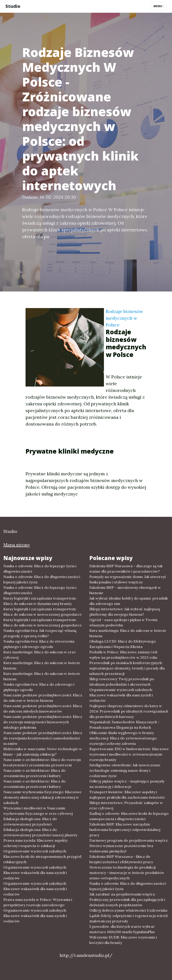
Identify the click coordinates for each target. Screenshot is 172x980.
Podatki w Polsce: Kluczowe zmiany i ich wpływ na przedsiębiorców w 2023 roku (123, 655)
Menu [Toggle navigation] (158, 6)
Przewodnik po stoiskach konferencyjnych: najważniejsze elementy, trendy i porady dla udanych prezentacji (127, 668)
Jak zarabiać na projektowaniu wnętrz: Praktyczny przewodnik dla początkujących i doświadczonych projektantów (127, 900)
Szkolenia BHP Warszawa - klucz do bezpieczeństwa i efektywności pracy (121, 859)
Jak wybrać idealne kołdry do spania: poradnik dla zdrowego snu (129, 601)
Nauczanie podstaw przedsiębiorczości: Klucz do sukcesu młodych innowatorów (43, 708)
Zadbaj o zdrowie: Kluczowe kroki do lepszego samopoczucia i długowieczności (129, 816)
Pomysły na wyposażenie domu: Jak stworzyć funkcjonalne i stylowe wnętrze (128, 579)
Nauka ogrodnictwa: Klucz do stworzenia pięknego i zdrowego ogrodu (39, 644)
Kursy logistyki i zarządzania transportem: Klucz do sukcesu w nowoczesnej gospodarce (43, 612)
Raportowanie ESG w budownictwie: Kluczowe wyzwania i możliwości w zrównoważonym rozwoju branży (129, 754)
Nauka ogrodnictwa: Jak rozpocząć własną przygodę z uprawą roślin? (40, 633)
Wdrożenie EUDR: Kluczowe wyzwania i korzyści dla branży (123, 940)
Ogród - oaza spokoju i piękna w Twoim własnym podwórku (123, 622)
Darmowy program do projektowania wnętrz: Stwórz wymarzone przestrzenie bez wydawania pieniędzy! (129, 846)
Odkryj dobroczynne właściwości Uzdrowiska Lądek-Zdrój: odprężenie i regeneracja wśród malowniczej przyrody (128, 916)
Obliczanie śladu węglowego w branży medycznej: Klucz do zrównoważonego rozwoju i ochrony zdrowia (123, 738)
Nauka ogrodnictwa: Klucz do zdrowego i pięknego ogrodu (39, 687)
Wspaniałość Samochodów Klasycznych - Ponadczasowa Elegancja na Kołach (125, 725)
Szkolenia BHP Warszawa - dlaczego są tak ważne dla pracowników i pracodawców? (126, 569)
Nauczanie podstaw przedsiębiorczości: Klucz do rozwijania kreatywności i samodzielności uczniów (43, 738)
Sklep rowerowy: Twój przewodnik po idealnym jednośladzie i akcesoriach (122, 682)
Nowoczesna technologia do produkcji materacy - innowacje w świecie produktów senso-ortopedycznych (127, 873)
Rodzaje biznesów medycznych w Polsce (124, 318)
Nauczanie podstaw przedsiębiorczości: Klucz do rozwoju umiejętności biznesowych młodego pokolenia (43, 722)
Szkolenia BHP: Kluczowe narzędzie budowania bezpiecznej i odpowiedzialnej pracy (125, 830)
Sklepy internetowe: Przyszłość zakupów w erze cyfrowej (126, 805)
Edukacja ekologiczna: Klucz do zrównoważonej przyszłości (30, 821)
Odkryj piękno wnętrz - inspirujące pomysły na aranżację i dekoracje (127, 784)
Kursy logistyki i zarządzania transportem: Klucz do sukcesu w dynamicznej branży (40, 601)
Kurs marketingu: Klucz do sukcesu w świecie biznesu (42, 665)
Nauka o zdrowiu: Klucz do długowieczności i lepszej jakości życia (42, 579)
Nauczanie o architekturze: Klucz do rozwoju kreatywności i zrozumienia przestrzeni (42, 762)
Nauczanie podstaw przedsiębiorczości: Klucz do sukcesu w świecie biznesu (43, 698)
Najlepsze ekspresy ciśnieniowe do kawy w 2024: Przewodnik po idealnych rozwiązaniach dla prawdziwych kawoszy (129, 711)
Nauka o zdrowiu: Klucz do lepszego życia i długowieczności (40, 569)
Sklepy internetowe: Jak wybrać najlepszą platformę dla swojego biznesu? (125, 612)
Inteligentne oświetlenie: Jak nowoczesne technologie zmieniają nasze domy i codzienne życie (125, 770)
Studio (13, 6)
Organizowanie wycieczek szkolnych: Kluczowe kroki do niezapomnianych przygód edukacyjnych (42, 856)
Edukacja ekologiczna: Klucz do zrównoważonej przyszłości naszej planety (40, 832)
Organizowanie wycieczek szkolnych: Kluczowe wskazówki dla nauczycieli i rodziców (35, 873)
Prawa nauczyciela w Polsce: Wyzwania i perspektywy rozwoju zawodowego (38, 902)
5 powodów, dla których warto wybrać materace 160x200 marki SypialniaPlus (122, 929)
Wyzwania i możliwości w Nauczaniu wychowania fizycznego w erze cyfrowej (38, 811)
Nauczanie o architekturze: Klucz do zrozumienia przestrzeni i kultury (34, 773)
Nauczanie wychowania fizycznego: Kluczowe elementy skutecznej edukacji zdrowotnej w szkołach (42, 797)
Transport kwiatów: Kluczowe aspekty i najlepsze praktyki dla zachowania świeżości (127, 795)
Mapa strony (17, 545)
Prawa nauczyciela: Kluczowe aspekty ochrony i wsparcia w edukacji (35, 843)
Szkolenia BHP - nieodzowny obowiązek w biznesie (125, 590)
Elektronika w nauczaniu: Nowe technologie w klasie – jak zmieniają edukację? (43, 752)
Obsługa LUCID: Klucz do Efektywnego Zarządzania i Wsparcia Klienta (123, 644)
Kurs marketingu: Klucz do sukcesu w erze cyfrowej (40, 655)
